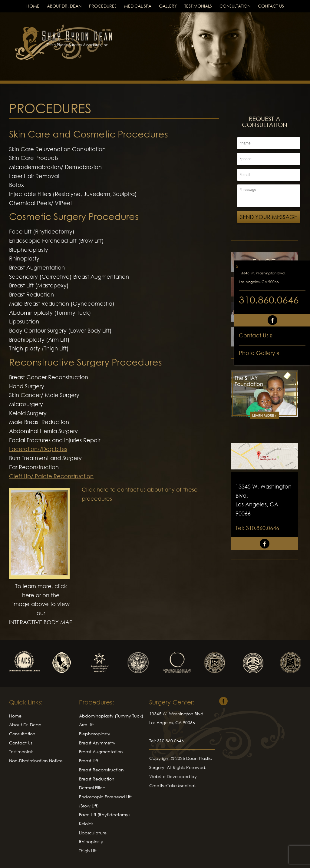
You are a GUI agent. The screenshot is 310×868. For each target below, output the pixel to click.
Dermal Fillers (92, 788)
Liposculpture (93, 833)
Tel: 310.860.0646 (257, 528)
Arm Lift (86, 725)
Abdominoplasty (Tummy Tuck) (111, 716)
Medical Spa (138, 6)
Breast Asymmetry (97, 743)
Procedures (103, 6)
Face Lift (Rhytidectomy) (104, 815)
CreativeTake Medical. (173, 785)
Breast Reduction (97, 779)
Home (33, 6)
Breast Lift (89, 761)
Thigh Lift (88, 851)
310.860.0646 (269, 300)
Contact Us (271, 6)
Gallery (168, 6)
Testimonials (198, 6)
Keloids (86, 824)
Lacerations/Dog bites (38, 449)
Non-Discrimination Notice (36, 761)
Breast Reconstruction (101, 770)
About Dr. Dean (64, 6)
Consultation (235, 6)
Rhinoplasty (91, 841)
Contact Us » (256, 335)
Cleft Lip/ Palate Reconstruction (51, 476)
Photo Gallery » (259, 353)
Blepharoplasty (95, 734)
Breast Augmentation (101, 752)
